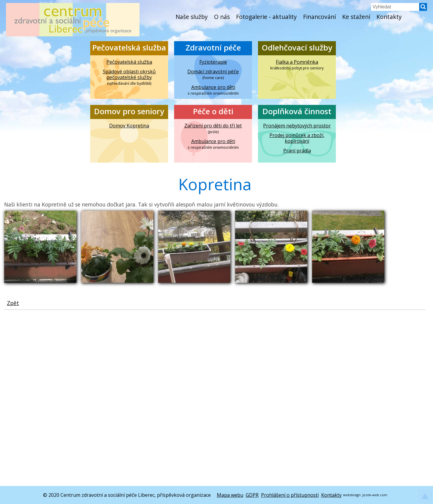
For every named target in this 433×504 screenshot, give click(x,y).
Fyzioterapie (213, 62)
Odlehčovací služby (297, 48)
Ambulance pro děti (213, 87)
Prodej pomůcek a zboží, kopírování (297, 138)
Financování (319, 17)
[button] (423, 9)
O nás (222, 17)
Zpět (13, 303)
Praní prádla (297, 151)
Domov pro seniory (129, 111)
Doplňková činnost (297, 111)
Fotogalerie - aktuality (266, 17)
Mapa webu (230, 495)
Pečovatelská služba (129, 48)
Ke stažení (356, 17)
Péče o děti (213, 111)
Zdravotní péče (213, 48)
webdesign (352, 495)
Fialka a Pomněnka (297, 62)
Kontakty (389, 17)
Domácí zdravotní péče (213, 72)
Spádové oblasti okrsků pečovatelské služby (129, 75)
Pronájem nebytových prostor (297, 126)
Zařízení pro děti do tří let (213, 126)
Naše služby (192, 17)
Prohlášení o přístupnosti (290, 495)
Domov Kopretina (129, 126)
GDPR (252, 495)
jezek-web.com (375, 495)
